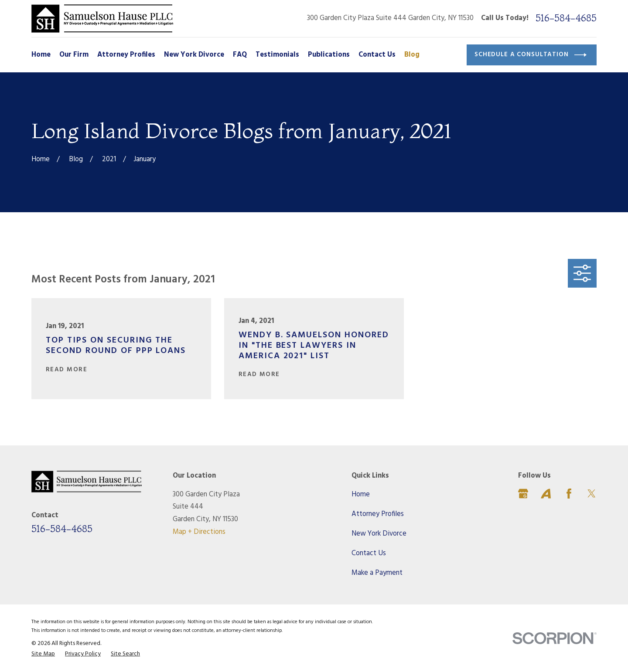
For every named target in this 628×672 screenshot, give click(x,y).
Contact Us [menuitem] (377, 55)
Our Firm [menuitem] (74, 55)
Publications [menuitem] (329, 55)
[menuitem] (43, 654)
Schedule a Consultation (531, 55)
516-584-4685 (566, 18)
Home (361, 495)
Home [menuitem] (41, 55)
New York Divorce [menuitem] (194, 55)
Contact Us (369, 553)
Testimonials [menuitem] (277, 55)
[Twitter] (592, 494)
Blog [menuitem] (412, 55)
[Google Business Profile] (523, 494)
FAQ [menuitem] (240, 55)
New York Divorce (379, 534)
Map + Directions (199, 532)
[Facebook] (569, 494)
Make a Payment (377, 573)
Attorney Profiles (378, 514)
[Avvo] (546, 494)
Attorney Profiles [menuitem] (126, 55)
